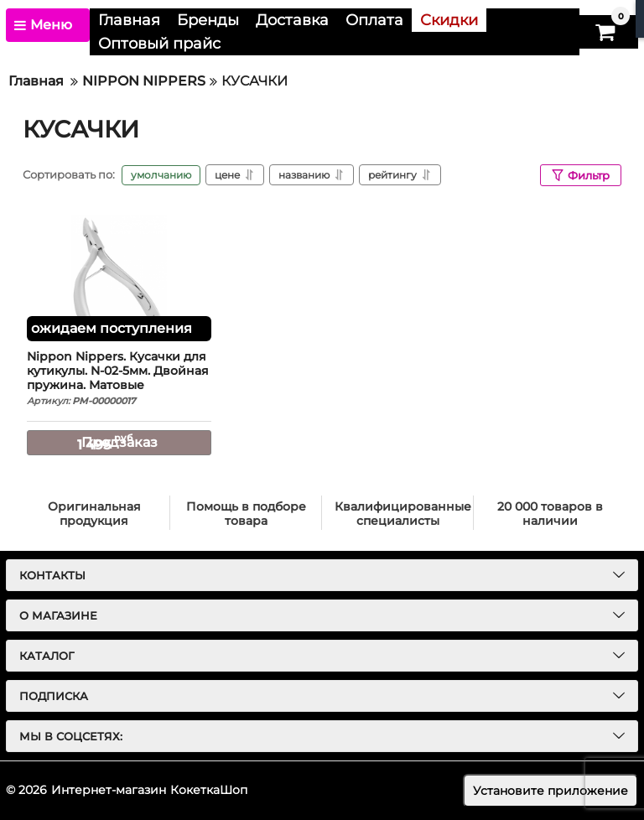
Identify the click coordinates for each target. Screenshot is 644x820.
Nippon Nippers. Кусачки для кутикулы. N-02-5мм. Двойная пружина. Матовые (119, 379)
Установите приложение (551, 791)
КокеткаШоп (209, 790)
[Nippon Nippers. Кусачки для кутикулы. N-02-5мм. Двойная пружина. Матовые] (119, 278)
